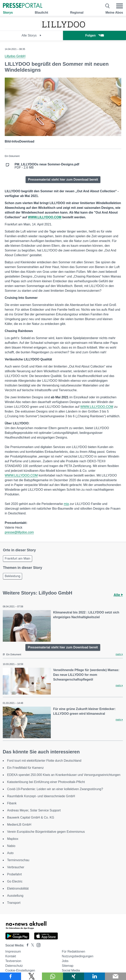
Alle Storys (32, 35)
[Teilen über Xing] (74, 976)
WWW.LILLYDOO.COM (97, 407)
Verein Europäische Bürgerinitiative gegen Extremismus (46, 832)
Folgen (94, 35)
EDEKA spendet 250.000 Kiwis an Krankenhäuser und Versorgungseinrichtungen (64, 775)
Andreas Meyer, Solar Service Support (34, 810)
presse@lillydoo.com (19, 532)
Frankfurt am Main (18, 558)
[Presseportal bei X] (31, 945)
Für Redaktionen (73, 951)
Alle (118, 595)
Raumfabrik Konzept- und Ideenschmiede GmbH (41, 796)
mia (66, 504)
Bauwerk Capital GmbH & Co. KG (31, 817)
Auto (10, 853)
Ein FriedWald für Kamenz (25, 768)
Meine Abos (114, 13)
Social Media (71, 970)
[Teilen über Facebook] (11, 976)
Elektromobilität (18, 889)
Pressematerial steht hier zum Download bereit (63, 180)
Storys (8, 13)
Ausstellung (15, 896)
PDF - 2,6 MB (47, 166)
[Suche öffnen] (108, 6)
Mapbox (13, 839)
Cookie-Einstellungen (20, 970)
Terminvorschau (18, 860)
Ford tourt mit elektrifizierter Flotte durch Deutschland (44, 761)
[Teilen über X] (32, 976)
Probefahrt (14, 874)
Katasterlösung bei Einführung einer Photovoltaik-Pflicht (46, 782)
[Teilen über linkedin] (95, 976)
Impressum (13, 951)
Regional (77, 13)
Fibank (12, 803)
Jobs (65, 961)
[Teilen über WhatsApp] (52, 976)
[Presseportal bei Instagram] (37, 945)
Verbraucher (16, 867)
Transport (14, 903)
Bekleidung (13, 576)
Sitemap (68, 966)
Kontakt (11, 956)
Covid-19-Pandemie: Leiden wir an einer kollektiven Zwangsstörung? (55, 789)
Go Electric (15, 881)
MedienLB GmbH (19, 825)
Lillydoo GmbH (15, 56)
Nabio (11, 846)
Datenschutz (14, 966)
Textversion (13, 961)
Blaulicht (42, 13)
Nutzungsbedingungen (78, 956)
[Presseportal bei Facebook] (26, 945)
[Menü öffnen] (120, 6)
